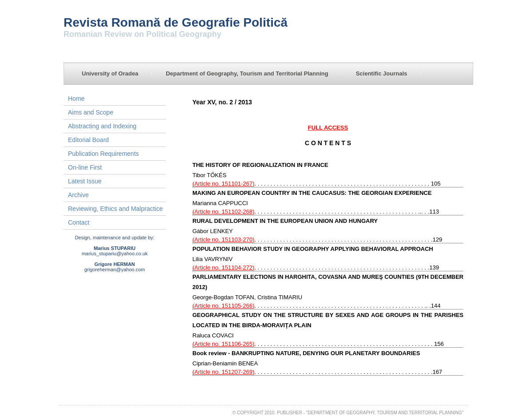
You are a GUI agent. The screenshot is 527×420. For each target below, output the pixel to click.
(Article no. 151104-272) (223, 267)
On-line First (85, 167)
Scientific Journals (382, 73)
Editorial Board (88, 140)
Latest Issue (85, 181)
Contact (79, 222)
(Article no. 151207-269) (223, 372)
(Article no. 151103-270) (223, 240)
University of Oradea (110, 73)
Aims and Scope (91, 112)
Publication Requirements (104, 154)
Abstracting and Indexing (102, 126)
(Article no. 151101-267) (223, 184)
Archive (78, 195)
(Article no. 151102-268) (223, 212)
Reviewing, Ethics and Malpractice (115, 209)
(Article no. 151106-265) (223, 344)
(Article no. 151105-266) (223, 306)
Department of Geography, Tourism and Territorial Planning (247, 73)
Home (76, 99)
